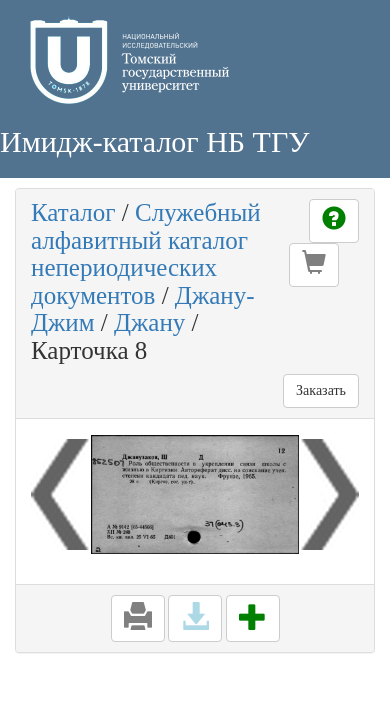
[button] (314, 265)
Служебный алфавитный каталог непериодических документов (146, 254)
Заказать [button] (321, 390)
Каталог (73, 212)
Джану (149, 322)
